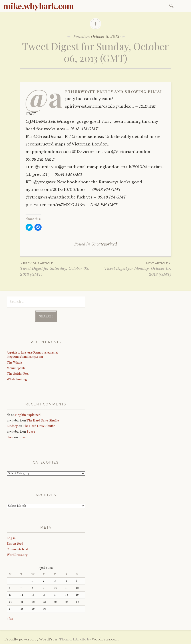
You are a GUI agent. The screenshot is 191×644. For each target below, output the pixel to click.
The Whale (14, 362)
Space (31, 431)
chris (10, 437)
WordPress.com (105, 639)
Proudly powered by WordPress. (31, 639)
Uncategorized (104, 244)
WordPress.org (17, 555)
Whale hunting (17, 379)
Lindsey (12, 426)
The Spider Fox (18, 373)
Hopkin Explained (28, 415)
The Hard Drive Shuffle (43, 420)
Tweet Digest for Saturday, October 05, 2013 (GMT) (58, 269)
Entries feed (15, 543)
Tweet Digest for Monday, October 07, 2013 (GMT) (134, 269)
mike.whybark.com (39, 6)
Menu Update (16, 368)
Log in (11, 538)
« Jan (10, 618)
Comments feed (17, 549)
